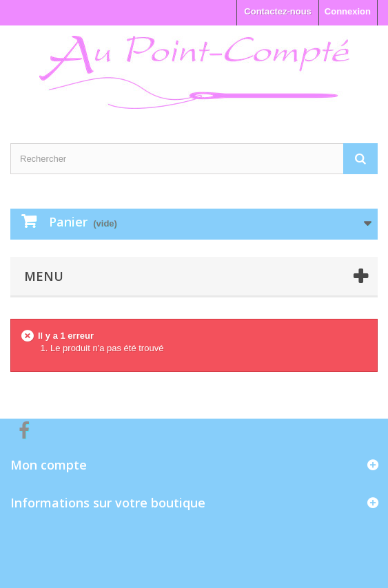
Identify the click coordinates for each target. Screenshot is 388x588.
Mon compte (49, 465)
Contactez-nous (278, 11)
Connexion (348, 11)
